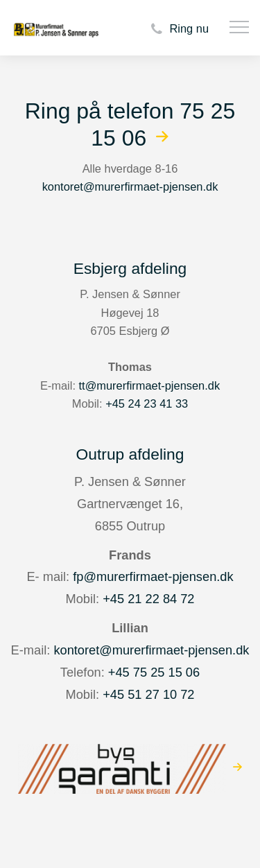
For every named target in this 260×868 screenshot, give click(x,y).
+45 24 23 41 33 (147, 403)
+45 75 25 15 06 (154, 672)
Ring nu (178, 29)
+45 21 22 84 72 (148, 599)
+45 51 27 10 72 (148, 694)
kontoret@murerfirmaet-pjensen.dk (130, 186)
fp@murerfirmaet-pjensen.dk (153, 576)
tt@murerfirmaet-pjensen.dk (150, 385)
